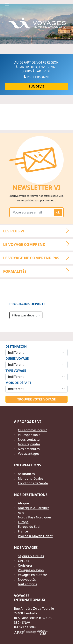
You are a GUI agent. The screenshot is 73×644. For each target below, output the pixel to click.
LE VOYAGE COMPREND (38, 244)
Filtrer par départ (25, 315)
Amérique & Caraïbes (34, 508)
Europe (23, 522)
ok (58, 212)
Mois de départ (18, 383)
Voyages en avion (31, 570)
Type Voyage (16, 371)
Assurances (26, 474)
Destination (16, 346)
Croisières (25, 565)
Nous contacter (29, 439)
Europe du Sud (29, 527)
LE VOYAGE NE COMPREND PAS (38, 257)
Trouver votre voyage (36, 399)
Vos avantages (29, 454)
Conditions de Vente (33, 483)
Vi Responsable (29, 435)
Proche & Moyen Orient (35, 536)
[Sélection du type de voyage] (36, 377)
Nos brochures (29, 449)
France (23, 531)
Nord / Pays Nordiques (35, 517)
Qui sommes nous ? (32, 430)
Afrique (23, 503)
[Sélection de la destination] (36, 353)
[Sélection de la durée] (36, 365)
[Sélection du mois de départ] (36, 389)
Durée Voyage (17, 359)
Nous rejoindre (29, 444)
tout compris (27, 584)
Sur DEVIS (36, 87)
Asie (21, 513)
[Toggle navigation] (7, 5)
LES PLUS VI (38, 231)
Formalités (38, 271)
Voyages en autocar (33, 575)
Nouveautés (27, 579)
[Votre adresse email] (32, 212)
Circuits (23, 561)
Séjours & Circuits (31, 556)
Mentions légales (31, 478)
